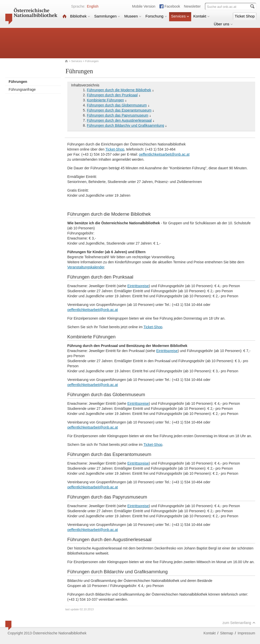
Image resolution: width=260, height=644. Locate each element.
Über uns (223, 24)
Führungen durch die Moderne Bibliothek (119, 90)
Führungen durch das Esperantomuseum (119, 110)
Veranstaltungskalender (86, 267)
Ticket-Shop (115, 149)
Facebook (172, 6)
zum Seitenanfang (239, 623)
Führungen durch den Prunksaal (112, 95)
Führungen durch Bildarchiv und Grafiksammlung (125, 125)
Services (180, 16)
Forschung (156, 16)
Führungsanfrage (22, 89)
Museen (133, 16)
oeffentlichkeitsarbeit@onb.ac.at (164, 154)
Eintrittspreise (138, 286)
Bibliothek (80, 16)
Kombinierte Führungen (105, 100)
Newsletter (192, 6)
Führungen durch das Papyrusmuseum (118, 115)
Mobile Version (144, 6)
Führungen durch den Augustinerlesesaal (119, 120)
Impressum (246, 633)
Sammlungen (107, 16)
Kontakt (201, 16)
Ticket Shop (245, 16)
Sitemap (227, 633)
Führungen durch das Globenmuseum (117, 105)
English (93, 6)
